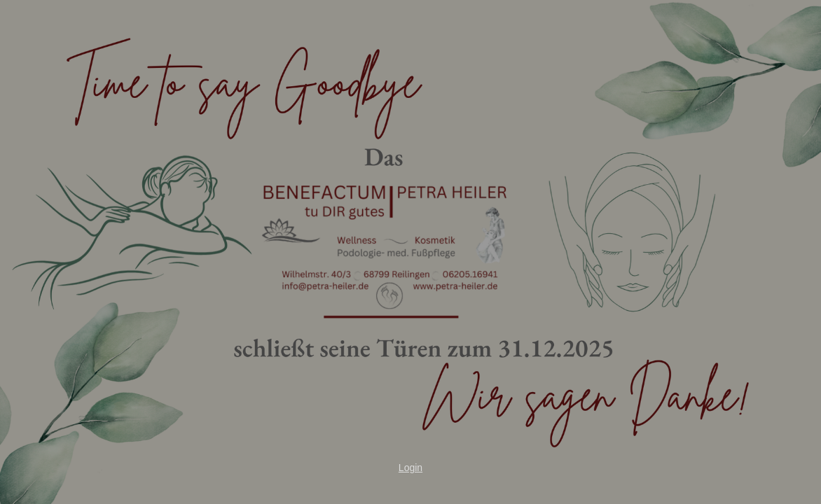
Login (410, 468)
